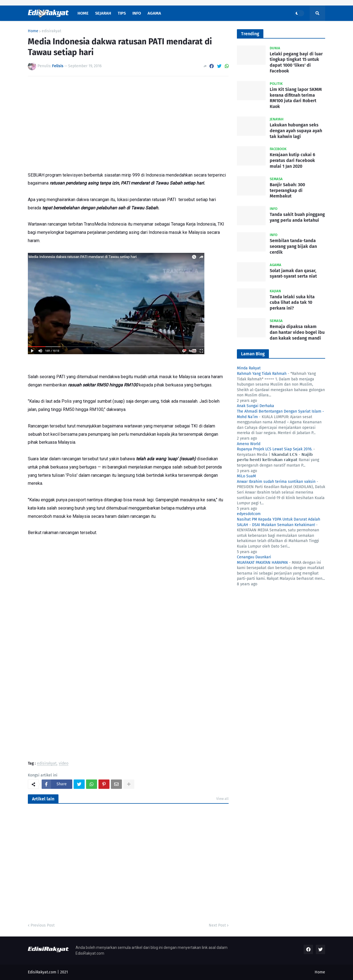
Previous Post (43, 925)
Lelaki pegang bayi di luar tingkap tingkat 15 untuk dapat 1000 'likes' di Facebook (296, 62)
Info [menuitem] (137, 13)
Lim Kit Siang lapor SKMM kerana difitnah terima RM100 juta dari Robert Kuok (296, 98)
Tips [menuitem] (122, 13)
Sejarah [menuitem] (103, 13)
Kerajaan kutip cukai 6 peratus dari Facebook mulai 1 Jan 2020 (292, 160)
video (64, 764)
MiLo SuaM (246, 476)
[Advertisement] (128, 122)
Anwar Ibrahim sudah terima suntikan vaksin (276, 482)
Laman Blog (253, 354)
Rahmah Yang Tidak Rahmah (262, 374)
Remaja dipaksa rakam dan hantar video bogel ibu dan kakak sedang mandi (297, 332)
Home (33, 31)
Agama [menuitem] (154, 13)
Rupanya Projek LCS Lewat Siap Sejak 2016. (275, 449)
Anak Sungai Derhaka (256, 406)
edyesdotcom (249, 514)
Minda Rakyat (249, 368)
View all (222, 799)
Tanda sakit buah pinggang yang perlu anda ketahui (297, 217)
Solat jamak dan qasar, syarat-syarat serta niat (293, 274)
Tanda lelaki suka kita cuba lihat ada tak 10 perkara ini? (292, 303)
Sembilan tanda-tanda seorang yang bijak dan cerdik (293, 246)
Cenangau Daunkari (254, 557)
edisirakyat (51, 31)
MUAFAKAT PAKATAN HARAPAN (262, 563)
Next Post (217, 925)
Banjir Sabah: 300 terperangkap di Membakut (287, 190)
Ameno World (249, 444)
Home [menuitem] (83, 13)
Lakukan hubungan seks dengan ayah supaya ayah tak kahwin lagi (296, 131)
